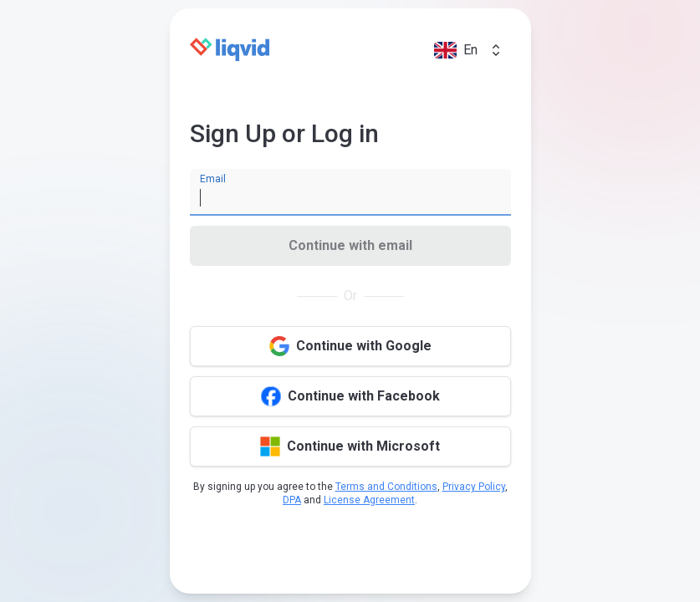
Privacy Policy (474, 487)
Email (213, 179)
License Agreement (369, 500)
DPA (292, 500)
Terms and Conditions (386, 487)
